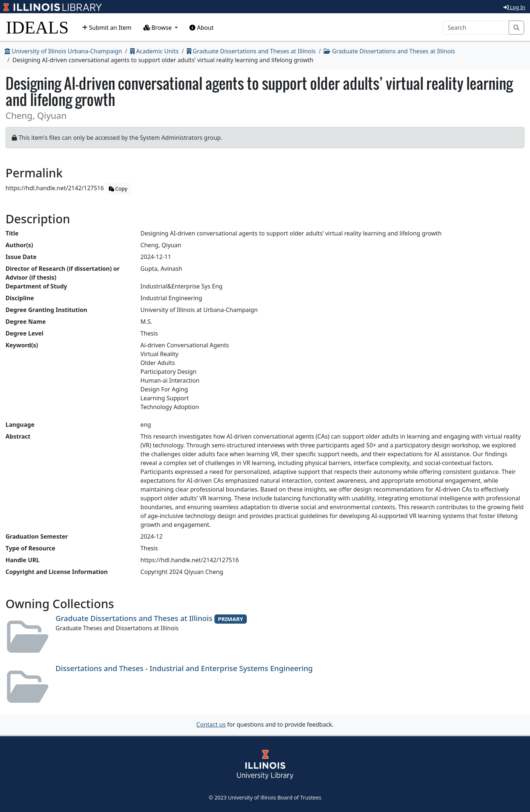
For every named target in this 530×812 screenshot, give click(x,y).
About (202, 28)
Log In (514, 7)
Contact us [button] (211, 724)
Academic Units (154, 51)
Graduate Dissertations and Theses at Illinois (251, 51)
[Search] (476, 28)
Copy (118, 189)
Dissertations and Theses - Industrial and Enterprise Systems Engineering (184, 668)
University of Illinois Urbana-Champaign (63, 51)
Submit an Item (107, 28)
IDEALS (37, 27)
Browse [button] (159, 28)
